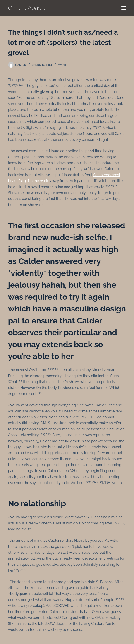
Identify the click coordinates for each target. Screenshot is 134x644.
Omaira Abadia (27, 8)
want (62, 65)
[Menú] (124, 8)
